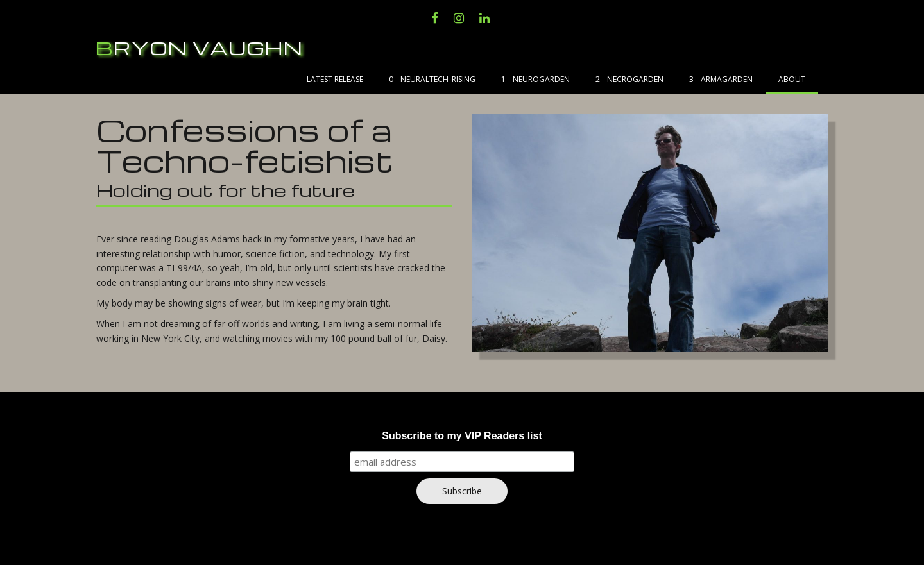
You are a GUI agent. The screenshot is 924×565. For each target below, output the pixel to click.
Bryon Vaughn (199, 48)
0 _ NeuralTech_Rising (432, 79)
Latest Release (335, 79)
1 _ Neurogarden (535, 79)
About (792, 79)
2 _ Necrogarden (629, 79)
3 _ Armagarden (721, 79)
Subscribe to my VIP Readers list (462, 436)
